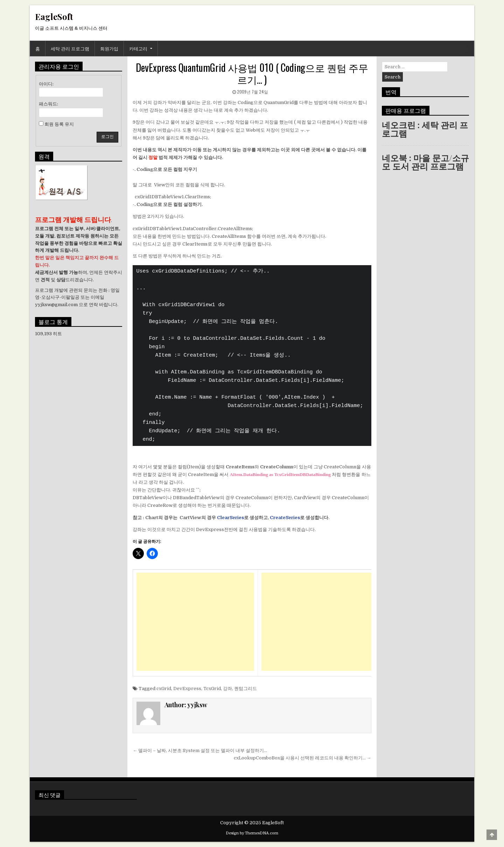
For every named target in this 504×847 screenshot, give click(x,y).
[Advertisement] (195, 622)
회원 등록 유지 (59, 124)
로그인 (107, 137)
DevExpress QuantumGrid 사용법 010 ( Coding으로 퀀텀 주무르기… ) (252, 73)
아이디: (46, 84)
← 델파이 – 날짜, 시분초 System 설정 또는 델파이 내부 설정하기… (200, 750)
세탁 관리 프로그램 (70, 48)
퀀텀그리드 (246, 688)
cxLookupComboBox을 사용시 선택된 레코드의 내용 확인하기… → (303, 758)
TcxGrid (212, 688)
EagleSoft (54, 16)
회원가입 (109, 48)
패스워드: (48, 104)
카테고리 (138, 48)
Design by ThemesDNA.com (252, 833)
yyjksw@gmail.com (56, 305)
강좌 (227, 688)
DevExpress (187, 688)
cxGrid (164, 688)
